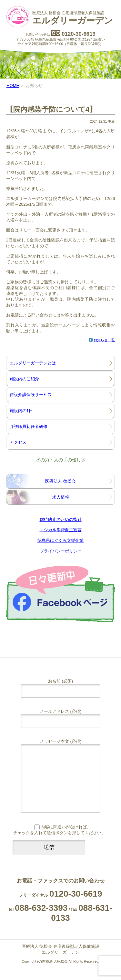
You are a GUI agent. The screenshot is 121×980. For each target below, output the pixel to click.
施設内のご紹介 (24, 379)
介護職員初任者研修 (29, 426)
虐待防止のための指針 (61, 519)
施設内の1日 (21, 411)
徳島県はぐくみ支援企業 (60, 540)
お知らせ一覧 (104, 340)
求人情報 (61, 497)
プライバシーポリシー (61, 551)
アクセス (18, 442)
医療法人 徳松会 (60, 481)
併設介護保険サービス (31, 395)
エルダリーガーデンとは (33, 363)
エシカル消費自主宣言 (61, 530)
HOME (13, 85)
